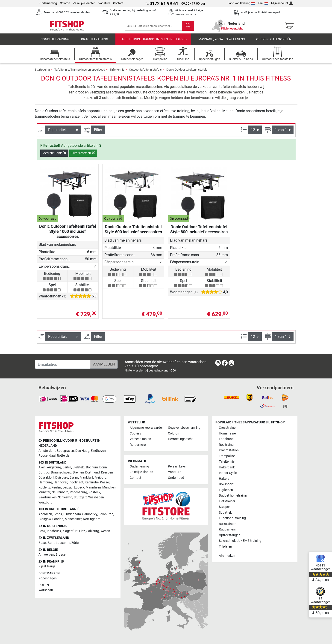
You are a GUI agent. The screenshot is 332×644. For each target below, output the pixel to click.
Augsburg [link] (54, 468)
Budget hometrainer (233, 496)
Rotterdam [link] (65, 456)
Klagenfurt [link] (70, 531)
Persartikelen (177, 466)
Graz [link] (42, 531)
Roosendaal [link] (47, 456)
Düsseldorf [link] (46, 478)
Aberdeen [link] (45, 514)
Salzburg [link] (93, 531)
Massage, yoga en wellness (222, 43)
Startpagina (42, 73)
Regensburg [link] (78, 493)
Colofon (65, 3)
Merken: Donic (54, 156)
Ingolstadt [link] (76, 483)
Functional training (232, 518)
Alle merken (227, 556)
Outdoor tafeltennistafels (145, 73)
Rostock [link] (94, 493)
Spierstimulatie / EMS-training (240, 541)
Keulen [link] (56, 487)
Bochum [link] (92, 468)
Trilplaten (225, 547)
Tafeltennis (117, 73)
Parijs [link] (51, 567)
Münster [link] (44, 493)
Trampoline (227, 456)
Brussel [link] (61, 555)
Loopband (226, 439)
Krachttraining (95, 43)
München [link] (109, 487)
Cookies (135, 433)
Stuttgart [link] (80, 498)
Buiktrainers (228, 524)
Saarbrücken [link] (48, 498)
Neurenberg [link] (60, 493)
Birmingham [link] (72, 514)
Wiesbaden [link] (96, 498)
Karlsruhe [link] (92, 483)
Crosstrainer (228, 428)
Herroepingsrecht (180, 439)
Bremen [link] (78, 472)
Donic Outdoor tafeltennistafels (187, 73)
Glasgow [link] (45, 519)
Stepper (224, 507)
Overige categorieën (274, 43)
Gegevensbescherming (184, 428)
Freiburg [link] (100, 478)
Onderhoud (176, 478)
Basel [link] (42, 543)
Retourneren (139, 445)
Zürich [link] (76, 543)
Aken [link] (42, 468)
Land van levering (241, 3)
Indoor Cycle (228, 473)
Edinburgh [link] (106, 514)
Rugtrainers (227, 530)
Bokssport (226, 484)
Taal (263, 3)
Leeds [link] (58, 514)
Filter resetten (83, 156)
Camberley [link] (90, 514)
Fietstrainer (227, 501)
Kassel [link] (105, 483)
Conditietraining (55, 43)
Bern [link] (51, 543)
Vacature (104, 3)
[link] (218, 364)
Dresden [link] (107, 472)
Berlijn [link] (67, 468)
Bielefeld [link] (79, 468)
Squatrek (225, 513)
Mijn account (282, 3)
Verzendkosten (140, 439)
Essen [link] (74, 478)
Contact (118, 3)
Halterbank (227, 467)
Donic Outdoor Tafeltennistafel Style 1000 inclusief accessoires (68, 235)
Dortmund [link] (93, 472)
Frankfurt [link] (86, 478)
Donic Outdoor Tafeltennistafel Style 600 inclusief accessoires (133, 232)
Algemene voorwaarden (147, 428)
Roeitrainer (227, 445)
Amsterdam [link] (47, 451)
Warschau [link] (46, 590)
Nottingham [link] (92, 519)
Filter (98, 133)
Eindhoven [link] (98, 451)
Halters (224, 479)
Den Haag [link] (82, 451)
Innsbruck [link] (54, 531)
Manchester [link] (73, 519)
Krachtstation (229, 451)
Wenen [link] (105, 531)
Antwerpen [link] (46, 555)
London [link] (58, 519)
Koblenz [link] (44, 487)
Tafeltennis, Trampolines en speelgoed (153, 43)
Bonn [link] (103, 468)
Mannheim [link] (93, 487)
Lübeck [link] (79, 487)
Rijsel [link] (42, 567)
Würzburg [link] (46, 502)
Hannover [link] (60, 483)
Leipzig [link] (68, 487)
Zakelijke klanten (84, 3)
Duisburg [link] (62, 478)
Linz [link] (82, 531)
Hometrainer (228, 433)
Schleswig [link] (65, 498)
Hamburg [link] (45, 483)
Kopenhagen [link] (48, 578)
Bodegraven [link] (65, 451)
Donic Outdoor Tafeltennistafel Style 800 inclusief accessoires (199, 232)
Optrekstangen (230, 535)
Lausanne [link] (63, 543)
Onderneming (48, 3)
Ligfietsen (226, 490)
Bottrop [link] (44, 472)
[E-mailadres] (63, 365)
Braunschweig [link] (61, 472)
